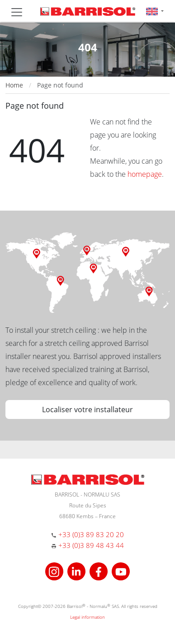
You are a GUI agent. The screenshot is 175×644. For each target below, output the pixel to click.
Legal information (87, 617)
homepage (145, 174)
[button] (155, 11)
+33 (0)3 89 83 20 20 (91, 534)
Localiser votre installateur (87, 409)
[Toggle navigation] (17, 12)
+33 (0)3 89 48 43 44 (91, 545)
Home (14, 85)
